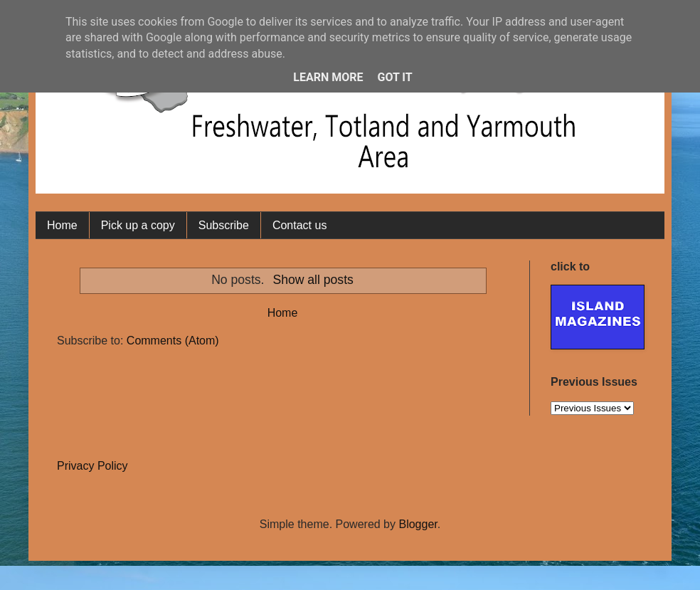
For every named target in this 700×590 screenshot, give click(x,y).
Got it (394, 77)
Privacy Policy (92, 466)
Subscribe (224, 225)
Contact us (299, 225)
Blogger (418, 524)
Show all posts (313, 280)
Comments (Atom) (173, 341)
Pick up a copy (138, 225)
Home (62, 225)
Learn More (328, 77)
